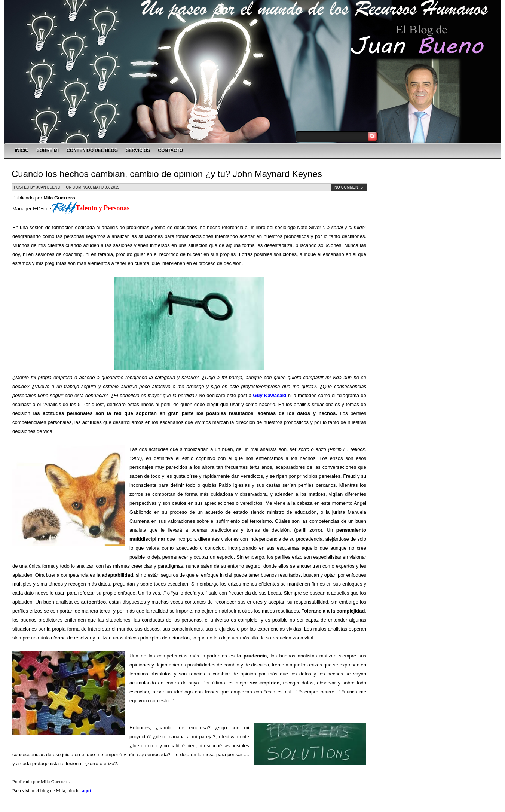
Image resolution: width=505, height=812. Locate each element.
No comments (349, 187)
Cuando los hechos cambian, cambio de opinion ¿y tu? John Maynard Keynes (167, 174)
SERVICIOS (138, 150)
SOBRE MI (48, 150)
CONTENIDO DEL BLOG (92, 150)
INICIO (22, 150)
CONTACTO (170, 150)
